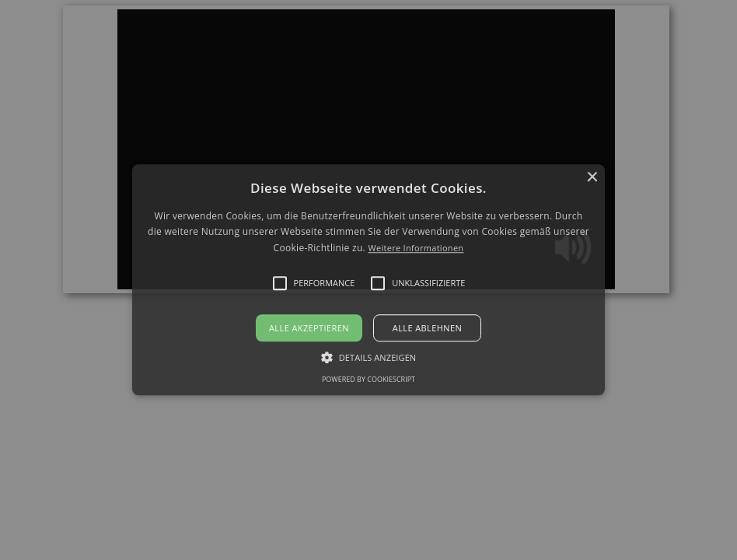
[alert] (368, 280)
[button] (369, 280)
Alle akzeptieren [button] (309, 329)
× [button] (591, 178)
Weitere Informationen (416, 248)
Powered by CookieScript (368, 380)
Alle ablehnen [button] (427, 329)
